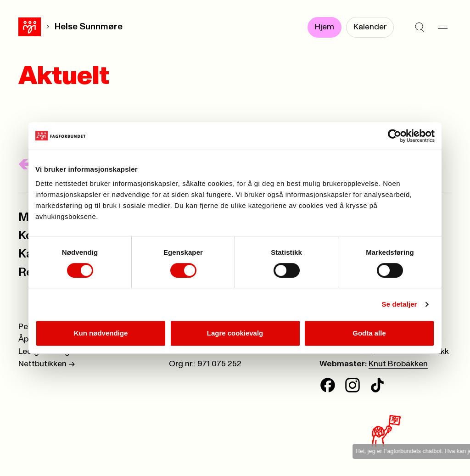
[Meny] (442, 28)
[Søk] (420, 28)
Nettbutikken (47, 364)
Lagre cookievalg (235, 333)
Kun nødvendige (101, 333)
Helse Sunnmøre (89, 27)
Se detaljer (400, 304)
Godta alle (369, 333)
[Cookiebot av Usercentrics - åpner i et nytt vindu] (394, 136)
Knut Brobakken (398, 364)
